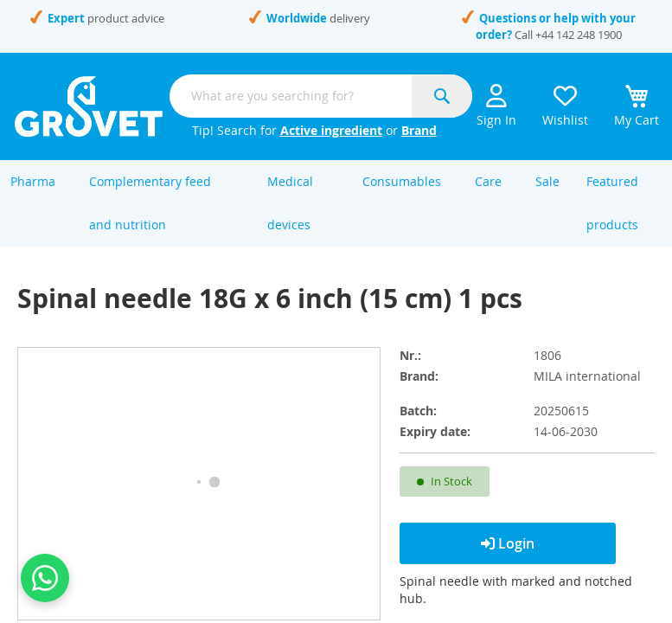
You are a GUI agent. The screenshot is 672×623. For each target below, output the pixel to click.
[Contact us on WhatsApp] (45, 578)
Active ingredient (331, 130)
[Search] (442, 96)
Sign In (496, 106)
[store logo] (89, 106)
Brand (419, 130)
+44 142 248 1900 (579, 35)
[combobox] (321, 96)
